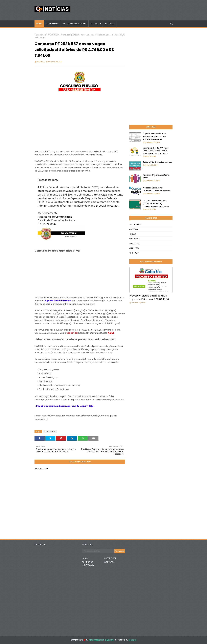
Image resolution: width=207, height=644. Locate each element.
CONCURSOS (54, 35)
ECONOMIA (135, 239)
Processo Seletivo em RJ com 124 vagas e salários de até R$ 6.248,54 (149, 297)
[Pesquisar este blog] (98, 551)
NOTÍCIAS (134, 253)
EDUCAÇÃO (135, 243)
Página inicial (41, 35)
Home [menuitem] (39, 24)
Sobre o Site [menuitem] (52, 24)
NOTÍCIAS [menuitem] (110, 24)
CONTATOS (109, 562)
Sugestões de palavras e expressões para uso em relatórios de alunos (154, 136)
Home (85, 558)
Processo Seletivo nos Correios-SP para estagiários (156, 189)
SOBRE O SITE (110, 558)
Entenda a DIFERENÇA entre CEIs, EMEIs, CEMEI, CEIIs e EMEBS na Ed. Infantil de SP (156, 151)
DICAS (133, 234)
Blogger (133, 640)
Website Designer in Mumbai (101, 640)
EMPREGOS (135, 248)
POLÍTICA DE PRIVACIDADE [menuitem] (74, 24)
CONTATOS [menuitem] (96, 24)
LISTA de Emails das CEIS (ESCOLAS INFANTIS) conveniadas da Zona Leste (156, 204)
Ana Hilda (40, 62)
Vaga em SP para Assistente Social (156, 176)
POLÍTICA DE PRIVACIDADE (88, 563)
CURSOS (134, 229)
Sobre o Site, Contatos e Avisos (157, 162)
